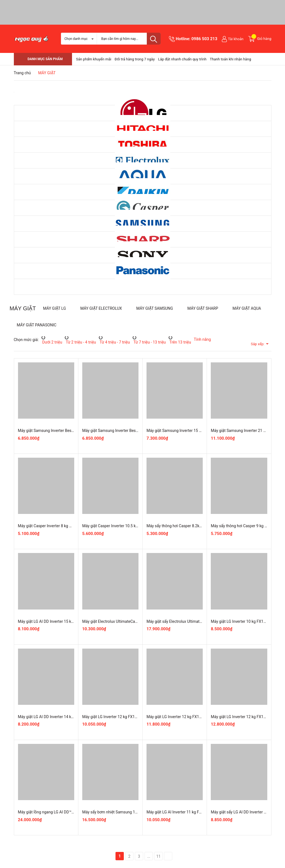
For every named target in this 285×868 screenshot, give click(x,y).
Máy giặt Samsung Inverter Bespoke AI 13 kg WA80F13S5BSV (135, 431)
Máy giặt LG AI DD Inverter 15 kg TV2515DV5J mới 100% (66, 621)
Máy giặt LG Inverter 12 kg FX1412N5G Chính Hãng (126, 717)
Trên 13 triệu (180, 342)
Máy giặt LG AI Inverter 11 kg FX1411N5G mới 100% (191, 812)
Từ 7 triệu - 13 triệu (149, 342)
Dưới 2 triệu (52, 342)
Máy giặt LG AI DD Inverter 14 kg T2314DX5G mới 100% (66, 717)
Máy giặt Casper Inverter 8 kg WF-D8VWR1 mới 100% (63, 526)
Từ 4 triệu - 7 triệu (114, 342)
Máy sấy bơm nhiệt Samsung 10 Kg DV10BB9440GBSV (129, 812)
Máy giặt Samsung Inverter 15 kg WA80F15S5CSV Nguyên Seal (201, 431)
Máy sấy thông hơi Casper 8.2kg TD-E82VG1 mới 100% (193, 526)
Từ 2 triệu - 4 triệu (80, 342)
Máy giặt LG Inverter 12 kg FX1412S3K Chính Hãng (190, 717)
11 (158, 856)
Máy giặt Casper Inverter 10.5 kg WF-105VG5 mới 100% (130, 526)
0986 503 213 (204, 39)
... (149, 856)
